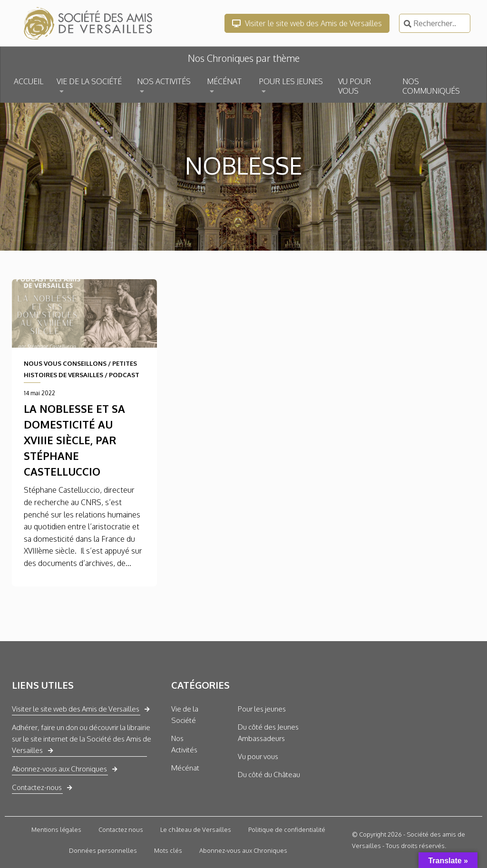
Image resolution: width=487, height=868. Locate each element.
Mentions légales (56, 829)
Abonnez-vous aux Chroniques (59, 769)
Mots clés (168, 850)
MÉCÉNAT (224, 81)
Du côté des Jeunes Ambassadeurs (268, 733)
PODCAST (124, 375)
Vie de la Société (185, 715)
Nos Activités (184, 744)
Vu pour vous (258, 756)
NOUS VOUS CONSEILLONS (65, 363)
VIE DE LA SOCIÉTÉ (89, 81)
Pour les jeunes (262, 709)
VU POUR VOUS (355, 86)
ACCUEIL (29, 81)
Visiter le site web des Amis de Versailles (307, 23)
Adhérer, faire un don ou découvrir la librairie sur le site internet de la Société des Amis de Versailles (82, 739)
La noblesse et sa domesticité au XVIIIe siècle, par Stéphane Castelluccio (74, 440)
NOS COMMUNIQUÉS (431, 86)
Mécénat (185, 768)
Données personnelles (103, 850)
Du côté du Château (269, 775)
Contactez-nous (37, 787)
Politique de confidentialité (287, 829)
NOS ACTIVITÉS (164, 81)
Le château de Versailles (196, 829)
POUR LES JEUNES (291, 81)
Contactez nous (121, 829)
